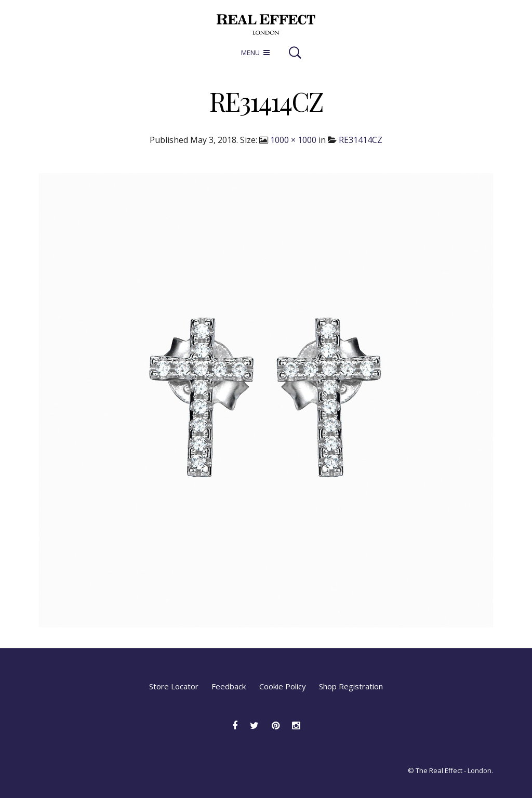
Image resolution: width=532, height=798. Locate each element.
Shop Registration (351, 686)
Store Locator (174, 686)
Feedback (229, 686)
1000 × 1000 (293, 140)
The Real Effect (439, 770)
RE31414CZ (361, 140)
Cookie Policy (283, 686)
